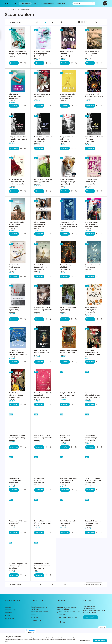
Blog (36, 3)
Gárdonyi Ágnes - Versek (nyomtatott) (42, 351)
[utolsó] (61, 22)
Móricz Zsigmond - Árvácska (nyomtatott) (94, 95)
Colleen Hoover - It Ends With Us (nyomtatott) (92, 182)
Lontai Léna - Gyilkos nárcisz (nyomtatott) (17, 437)
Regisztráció (10, 610)
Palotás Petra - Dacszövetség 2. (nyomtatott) (91, 438)
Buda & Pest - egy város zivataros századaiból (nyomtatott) (92, 55)
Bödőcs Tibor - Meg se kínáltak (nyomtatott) (43, 522)
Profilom (9, 613)
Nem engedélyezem (86, 640)
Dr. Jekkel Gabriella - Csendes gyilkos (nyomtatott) (68, 96)
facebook (57, 622)
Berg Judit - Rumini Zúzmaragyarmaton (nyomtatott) (93, 480)
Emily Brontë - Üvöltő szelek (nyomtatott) (68, 394)
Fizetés (34, 615)
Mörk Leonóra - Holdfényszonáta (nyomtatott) (92, 310)
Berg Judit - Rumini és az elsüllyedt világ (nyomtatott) (68, 480)
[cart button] (105, 3)
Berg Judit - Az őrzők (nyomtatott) (68, 522)
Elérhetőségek (37, 620)
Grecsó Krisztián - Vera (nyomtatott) (94, 266)
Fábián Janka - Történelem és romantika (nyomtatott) (14, 268)
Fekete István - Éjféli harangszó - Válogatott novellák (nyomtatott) (69, 224)
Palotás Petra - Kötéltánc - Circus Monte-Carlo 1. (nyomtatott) (16, 396)
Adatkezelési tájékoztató (41, 612)
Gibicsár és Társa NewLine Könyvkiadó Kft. (67, 608)
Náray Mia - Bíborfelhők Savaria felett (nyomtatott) (93, 395)
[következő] (58, 22)
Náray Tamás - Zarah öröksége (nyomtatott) (43, 309)
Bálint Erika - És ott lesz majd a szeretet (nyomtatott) (42, 566)
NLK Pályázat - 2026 (63, 3)
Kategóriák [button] (25, 3)
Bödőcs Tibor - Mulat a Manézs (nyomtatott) (68, 351)
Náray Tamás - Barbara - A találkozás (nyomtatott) (43, 139)
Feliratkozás (91, 617)
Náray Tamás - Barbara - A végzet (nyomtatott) (94, 139)
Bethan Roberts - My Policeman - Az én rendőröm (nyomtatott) (93, 524)
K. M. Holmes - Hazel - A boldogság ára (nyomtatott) (43, 54)
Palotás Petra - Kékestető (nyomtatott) (65, 438)
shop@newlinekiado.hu (68, 618)
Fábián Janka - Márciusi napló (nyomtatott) (43, 181)
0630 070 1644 (64, 615)
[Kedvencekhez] (21, 63)
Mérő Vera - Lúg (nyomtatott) (15, 309)
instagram (60, 622)
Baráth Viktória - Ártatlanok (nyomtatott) (66, 54)
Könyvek (14, 10)
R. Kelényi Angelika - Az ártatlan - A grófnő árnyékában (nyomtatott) (18, 567)
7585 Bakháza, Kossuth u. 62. (70, 612)
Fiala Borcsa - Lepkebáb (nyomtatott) (39, 480)
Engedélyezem (100, 640)
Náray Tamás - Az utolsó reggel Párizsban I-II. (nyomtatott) (66, 140)
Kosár (7, 616)
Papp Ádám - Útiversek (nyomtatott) (18, 522)
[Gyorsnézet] (25, 63)
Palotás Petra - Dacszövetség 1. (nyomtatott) (15, 480)
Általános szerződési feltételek (39, 608)
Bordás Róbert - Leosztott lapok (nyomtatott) (40, 267)
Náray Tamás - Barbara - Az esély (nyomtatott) (18, 138)
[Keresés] (84, 3)
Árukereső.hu (31, 632)
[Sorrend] (94, 22)
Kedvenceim (10, 618)
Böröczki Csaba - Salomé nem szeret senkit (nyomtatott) (16, 182)
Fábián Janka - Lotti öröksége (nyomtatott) (43, 437)
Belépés (8, 607)
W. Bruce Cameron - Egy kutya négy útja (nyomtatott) (68, 182)
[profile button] (99, 3)
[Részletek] (65, 490)
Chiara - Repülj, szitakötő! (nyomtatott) (65, 267)
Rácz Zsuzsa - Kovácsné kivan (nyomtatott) (15, 96)
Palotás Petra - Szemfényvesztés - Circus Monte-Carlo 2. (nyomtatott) (93, 354)
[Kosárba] (14, 63)
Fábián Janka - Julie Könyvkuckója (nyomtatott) (16, 224)
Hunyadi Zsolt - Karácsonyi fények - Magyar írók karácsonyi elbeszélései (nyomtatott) (18, 355)
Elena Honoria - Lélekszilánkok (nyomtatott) (40, 224)
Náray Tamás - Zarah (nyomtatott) (68, 309)
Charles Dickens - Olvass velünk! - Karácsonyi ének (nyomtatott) (92, 225)
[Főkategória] (6, 10)
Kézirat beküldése (47, 3)
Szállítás (34, 618)
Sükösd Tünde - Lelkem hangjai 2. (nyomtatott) (18, 52)
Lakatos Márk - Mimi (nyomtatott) (42, 95)
